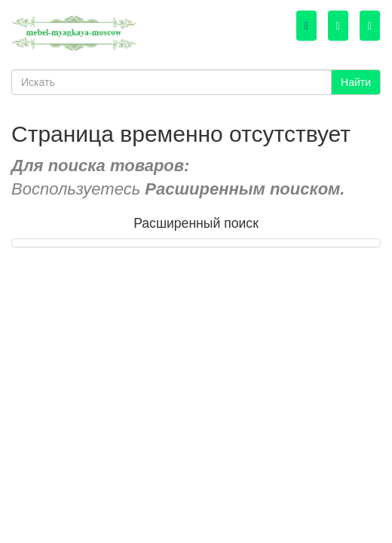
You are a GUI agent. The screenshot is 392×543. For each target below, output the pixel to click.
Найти (356, 82)
